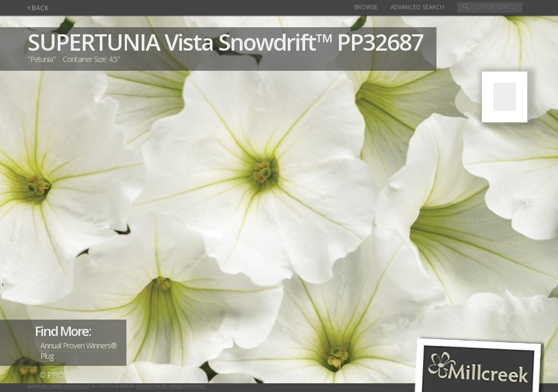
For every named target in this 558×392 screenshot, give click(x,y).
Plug (47, 356)
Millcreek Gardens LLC (66, 386)
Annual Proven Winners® (78, 345)
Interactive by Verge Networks (171, 386)
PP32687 (380, 42)
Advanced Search (417, 7)
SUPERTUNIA (93, 42)
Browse (366, 7)
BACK (38, 8)
